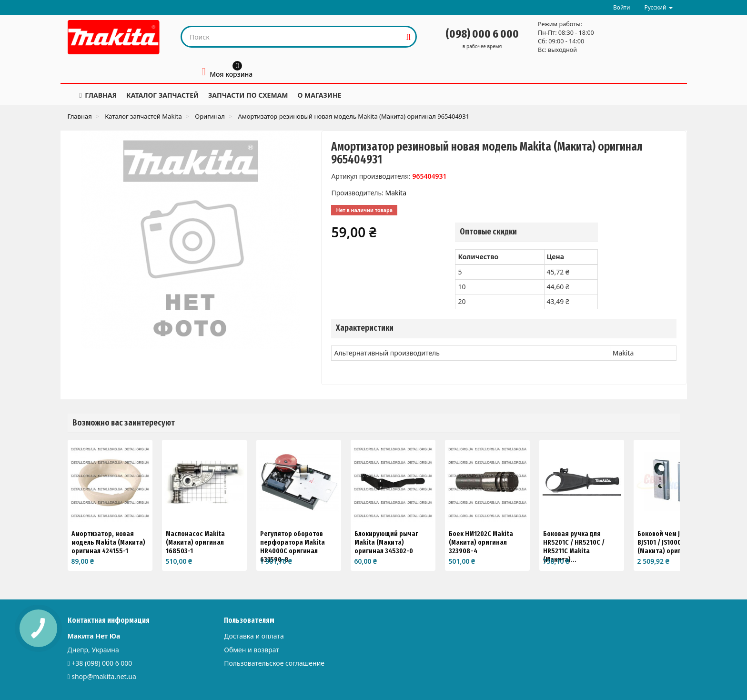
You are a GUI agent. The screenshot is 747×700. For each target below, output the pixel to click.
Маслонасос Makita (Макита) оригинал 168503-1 (195, 542)
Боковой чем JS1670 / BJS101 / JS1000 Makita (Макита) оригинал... (670, 542)
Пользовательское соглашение (274, 663)
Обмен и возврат (252, 650)
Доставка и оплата (254, 636)
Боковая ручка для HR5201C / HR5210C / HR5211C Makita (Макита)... (574, 547)
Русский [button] (658, 7)
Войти (621, 7)
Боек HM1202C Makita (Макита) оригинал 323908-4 (481, 542)
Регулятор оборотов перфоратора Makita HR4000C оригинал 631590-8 (293, 547)
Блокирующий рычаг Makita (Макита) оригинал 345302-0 (386, 542)
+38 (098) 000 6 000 (102, 663)
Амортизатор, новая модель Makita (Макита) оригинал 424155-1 (108, 542)
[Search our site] (292, 37)
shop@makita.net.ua (104, 676)
